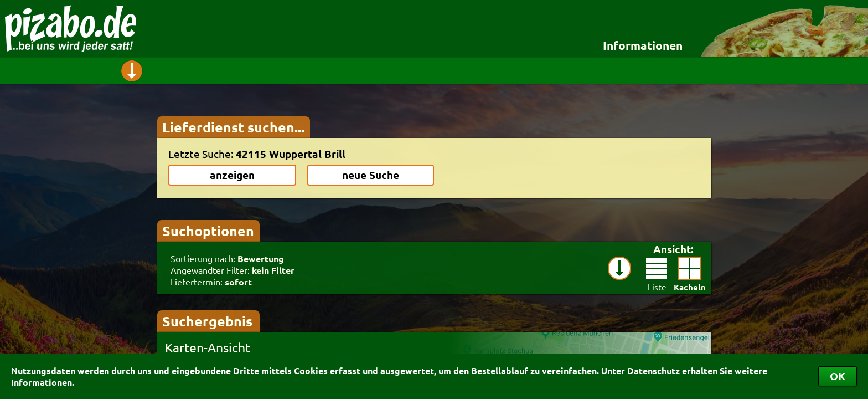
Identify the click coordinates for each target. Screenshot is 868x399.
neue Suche (371, 175)
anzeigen (232, 175)
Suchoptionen (208, 231)
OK (838, 376)
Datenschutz (653, 370)
